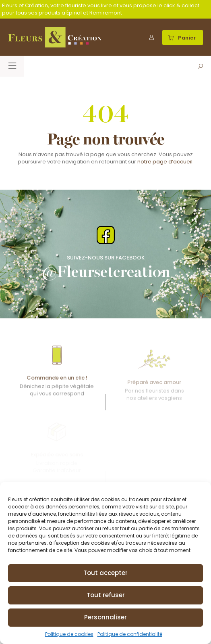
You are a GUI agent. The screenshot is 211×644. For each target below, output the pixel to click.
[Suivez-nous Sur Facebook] (106, 235)
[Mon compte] (152, 37)
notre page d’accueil (165, 162)
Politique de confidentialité (130, 634)
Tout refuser (106, 595)
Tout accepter (105, 573)
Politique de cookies (69, 634)
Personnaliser (105, 617)
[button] (183, 38)
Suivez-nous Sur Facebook (106, 258)
